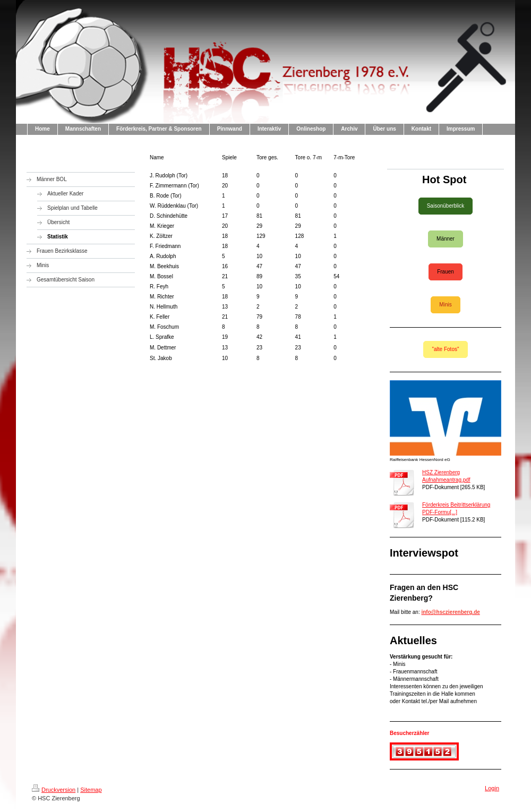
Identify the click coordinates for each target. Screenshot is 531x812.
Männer (446, 239)
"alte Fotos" (445, 349)
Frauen (446, 272)
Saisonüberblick (446, 206)
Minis (445, 305)
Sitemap (91, 790)
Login (492, 788)
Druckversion (54, 790)
